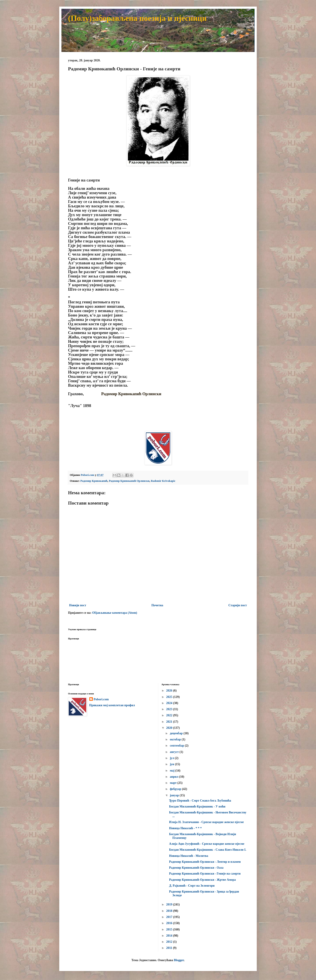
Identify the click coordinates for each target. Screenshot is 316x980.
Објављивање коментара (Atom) (115, 613)
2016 (170, 923)
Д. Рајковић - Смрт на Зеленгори (192, 886)
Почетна (157, 605)
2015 (170, 929)
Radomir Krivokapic (163, 481)
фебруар (176, 789)
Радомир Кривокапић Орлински (129, 481)
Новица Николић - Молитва (189, 856)
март (174, 783)
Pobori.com (101, 699)
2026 (170, 691)
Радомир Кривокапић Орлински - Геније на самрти (205, 874)
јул (172, 758)
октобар (176, 739)
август (175, 752)
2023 (170, 709)
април (174, 777)
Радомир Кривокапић (94, 481)
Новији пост (78, 605)
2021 (170, 722)
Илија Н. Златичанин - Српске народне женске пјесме (206, 822)
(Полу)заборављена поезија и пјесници (137, 18)
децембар (177, 733)
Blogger (179, 960)
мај (173, 771)
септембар (177, 746)
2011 (170, 948)
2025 (170, 697)
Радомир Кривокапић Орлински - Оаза (196, 868)
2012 (170, 942)
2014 (170, 936)
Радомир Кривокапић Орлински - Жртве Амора (202, 880)
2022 (170, 715)
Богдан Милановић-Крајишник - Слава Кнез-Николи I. (208, 850)
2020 (170, 728)
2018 (170, 911)
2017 (170, 917)
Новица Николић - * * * (185, 828)
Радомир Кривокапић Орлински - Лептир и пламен (205, 862)
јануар (175, 795)
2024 (170, 703)
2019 (170, 904)
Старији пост (238, 605)
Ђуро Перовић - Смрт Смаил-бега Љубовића (200, 801)
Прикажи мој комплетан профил (112, 705)
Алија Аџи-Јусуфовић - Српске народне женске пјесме (207, 844)
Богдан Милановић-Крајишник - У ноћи (197, 807)
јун (172, 764)
